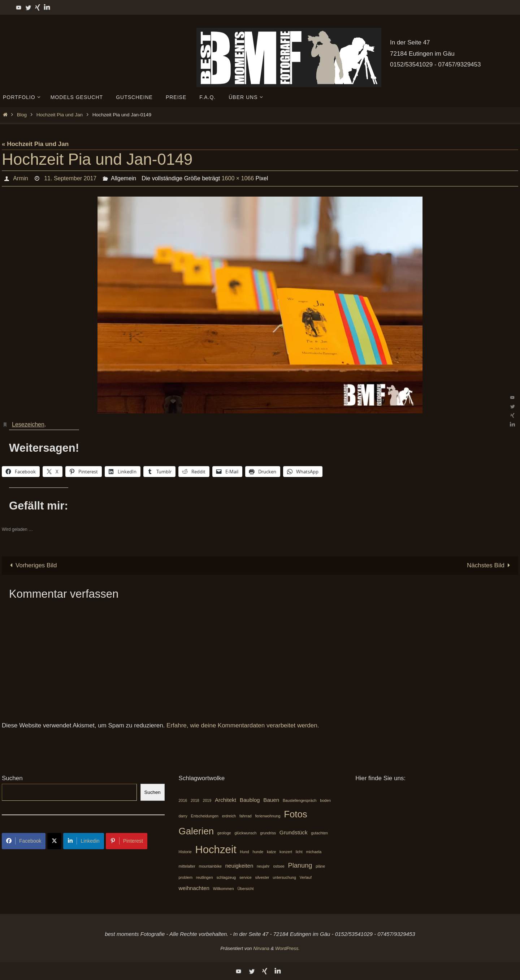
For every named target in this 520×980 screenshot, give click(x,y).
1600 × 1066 (238, 178)
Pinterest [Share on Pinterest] (127, 841)
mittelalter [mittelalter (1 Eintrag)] (187, 866)
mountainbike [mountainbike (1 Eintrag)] (210, 866)
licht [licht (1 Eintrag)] (299, 852)
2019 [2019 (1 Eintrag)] (207, 800)
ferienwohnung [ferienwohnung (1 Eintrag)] (268, 816)
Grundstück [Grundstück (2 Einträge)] (294, 832)
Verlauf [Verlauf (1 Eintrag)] (306, 877)
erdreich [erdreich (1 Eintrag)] (229, 816)
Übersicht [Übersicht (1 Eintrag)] (245, 889)
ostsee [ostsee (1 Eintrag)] (279, 866)
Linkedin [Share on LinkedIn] (83, 841)
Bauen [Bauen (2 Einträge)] (271, 800)
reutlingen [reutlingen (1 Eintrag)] (205, 877)
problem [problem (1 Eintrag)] (186, 877)
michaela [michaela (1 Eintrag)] (314, 852)
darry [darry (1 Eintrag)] (183, 816)
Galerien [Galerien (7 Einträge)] (196, 831)
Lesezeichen (28, 424)
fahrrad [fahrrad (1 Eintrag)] (246, 816)
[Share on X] (54, 841)
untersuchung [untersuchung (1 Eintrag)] (284, 877)
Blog (22, 115)
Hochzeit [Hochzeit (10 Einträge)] (216, 849)
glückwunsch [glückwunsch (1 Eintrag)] (246, 833)
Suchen (12, 778)
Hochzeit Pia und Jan (60, 115)
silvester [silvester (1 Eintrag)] (262, 877)
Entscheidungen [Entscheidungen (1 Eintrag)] (205, 816)
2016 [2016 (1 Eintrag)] (183, 800)
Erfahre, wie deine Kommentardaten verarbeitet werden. (243, 725)
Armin (21, 178)
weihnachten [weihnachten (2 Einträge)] (194, 888)
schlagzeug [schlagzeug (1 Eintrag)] (226, 877)
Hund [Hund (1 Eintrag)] (244, 852)
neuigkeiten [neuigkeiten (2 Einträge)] (239, 866)
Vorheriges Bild (32, 565)
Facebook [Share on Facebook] (24, 841)
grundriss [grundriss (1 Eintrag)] (268, 833)
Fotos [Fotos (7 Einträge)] (296, 814)
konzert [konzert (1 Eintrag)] (286, 852)
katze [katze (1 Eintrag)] (271, 852)
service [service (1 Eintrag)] (246, 877)
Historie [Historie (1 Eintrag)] (185, 852)
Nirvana (261, 948)
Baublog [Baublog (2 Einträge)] (250, 800)
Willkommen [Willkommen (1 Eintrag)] (224, 889)
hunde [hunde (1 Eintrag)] (258, 852)
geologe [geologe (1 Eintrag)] (224, 833)
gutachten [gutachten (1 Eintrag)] (319, 833)
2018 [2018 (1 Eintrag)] (195, 800)
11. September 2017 (70, 178)
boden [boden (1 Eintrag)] (325, 800)
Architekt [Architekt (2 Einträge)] (226, 800)
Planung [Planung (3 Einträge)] (300, 865)
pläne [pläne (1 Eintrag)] (320, 866)
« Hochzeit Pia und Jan (35, 144)
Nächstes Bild (490, 565)
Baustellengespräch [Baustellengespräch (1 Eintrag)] (300, 800)
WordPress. (287, 948)
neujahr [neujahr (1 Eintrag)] (263, 866)
